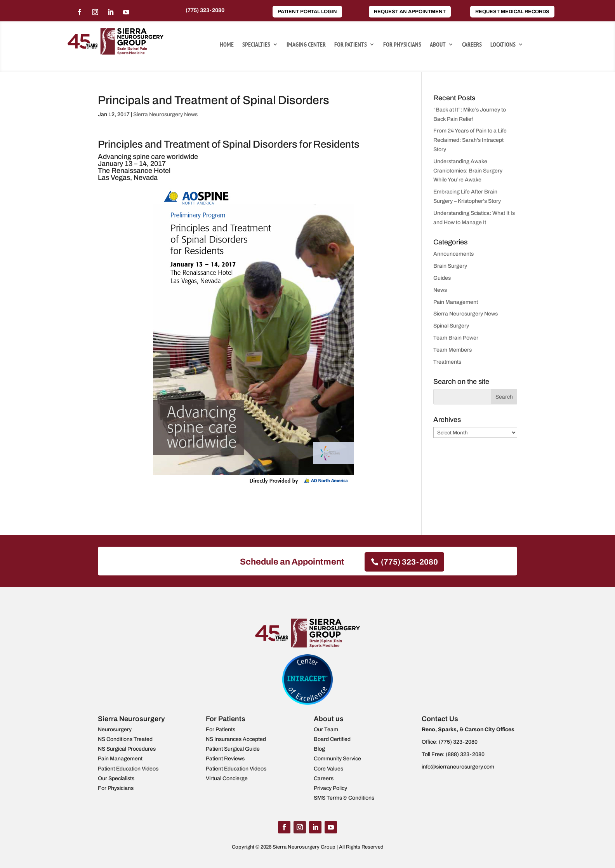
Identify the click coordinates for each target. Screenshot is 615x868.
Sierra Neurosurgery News (165, 114)
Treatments (447, 362)
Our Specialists (116, 778)
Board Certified (332, 739)
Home (227, 45)
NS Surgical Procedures (127, 749)
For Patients (351, 45)
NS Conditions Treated (125, 739)
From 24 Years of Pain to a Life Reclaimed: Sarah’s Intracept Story (470, 140)
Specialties (256, 45)
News (440, 290)
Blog (319, 749)
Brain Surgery (450, 266)
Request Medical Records (512, 12)
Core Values (328, 769)
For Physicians (402, 45)
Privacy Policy (330, 788)
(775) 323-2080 (205, 10)
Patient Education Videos (128, 769)
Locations (503, 45)
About (438, 45)
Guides (442, 278)
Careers (472, 45)
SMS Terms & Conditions (344, 798)
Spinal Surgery (451, 326)
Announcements (453, 254)
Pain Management (456, 302)
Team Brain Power (456, 338)
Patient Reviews (225, 759)
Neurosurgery (115, 729)
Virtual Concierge (227, 778)
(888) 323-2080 (465, 754)
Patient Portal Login (307, 12)
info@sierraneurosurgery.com (458, 767)
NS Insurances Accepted (236, 739)
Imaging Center (306, 45)
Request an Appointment (410, 12)
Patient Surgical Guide (233, 749)
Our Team (326, 729)
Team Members (453, 350)
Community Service (337, 759)
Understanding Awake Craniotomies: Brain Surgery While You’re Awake (468, 171)
